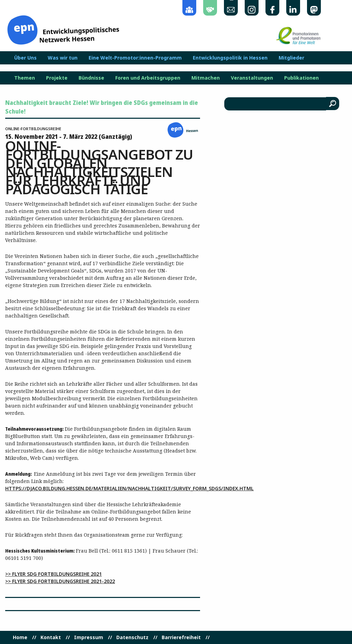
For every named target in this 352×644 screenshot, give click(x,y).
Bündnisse (91, 78)
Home (20, 637)
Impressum (89, 637)
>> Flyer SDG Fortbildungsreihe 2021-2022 (60, 581)
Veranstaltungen (252, 78)
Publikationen (301, 78)
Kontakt (51, 637)
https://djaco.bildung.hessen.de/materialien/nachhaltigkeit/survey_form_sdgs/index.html (129, 488)
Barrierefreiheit (181, 637)
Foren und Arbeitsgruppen (148, 78)
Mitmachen (206, 78)
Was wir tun (63, 58)
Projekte (57, 78)
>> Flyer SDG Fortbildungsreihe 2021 (53, 574)
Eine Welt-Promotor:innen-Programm (135, 58)
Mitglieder (291, 58)
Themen (25, 78)
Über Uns (25, 58)
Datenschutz (132, 637)
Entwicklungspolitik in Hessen (230, 58)
